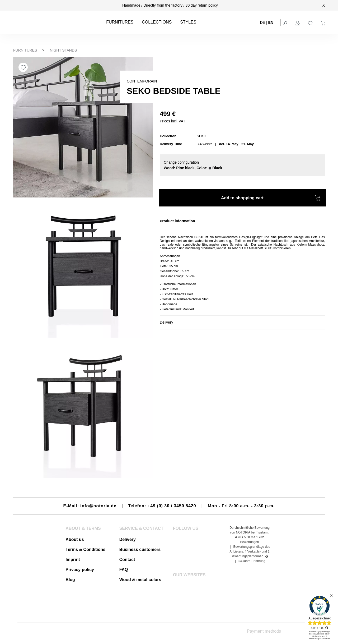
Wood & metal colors (140, 580)
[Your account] (298, 22)
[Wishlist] (311, 22)
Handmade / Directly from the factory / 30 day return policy (170, 5)
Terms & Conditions (85, 549)
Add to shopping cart (271, 199)
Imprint (73, 560)
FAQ (124, 570)
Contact (127, 560)
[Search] (286, 22)
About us (75, 539)
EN (271, 22)
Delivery (128, 539)
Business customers (140, 549)
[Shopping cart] (324, 22)
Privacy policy (80, 570)
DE (263, 22)
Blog (70, 580)
